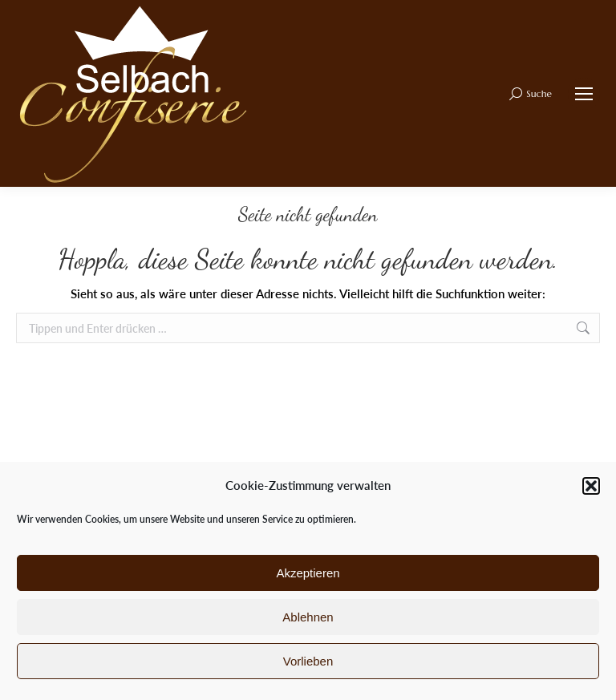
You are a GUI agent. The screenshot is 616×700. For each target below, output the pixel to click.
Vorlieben (308, 661)
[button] (591, 486)
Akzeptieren (308, 573)
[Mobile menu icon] (584, 94)
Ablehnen (308, 617)
